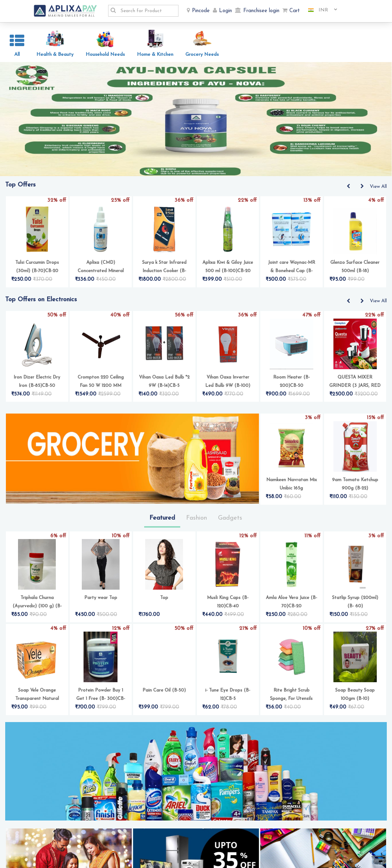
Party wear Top (101, 602)
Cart (295, 11)
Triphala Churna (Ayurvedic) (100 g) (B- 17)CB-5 (37, 606)
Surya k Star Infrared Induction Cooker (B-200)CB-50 (164, 271)
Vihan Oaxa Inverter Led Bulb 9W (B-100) (228, 385)
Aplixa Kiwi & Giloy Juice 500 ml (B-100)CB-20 (228, 271)
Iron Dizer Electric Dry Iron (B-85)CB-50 (37, 385)
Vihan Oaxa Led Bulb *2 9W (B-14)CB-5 (164, 385)
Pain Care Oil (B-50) (164, 694)
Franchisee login (261, 11)
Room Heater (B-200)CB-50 (291, 385)
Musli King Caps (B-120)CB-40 (228, 606)
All (17, 55)
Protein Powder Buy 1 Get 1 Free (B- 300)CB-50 (101, 699)
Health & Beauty (55, 55)
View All (378, 190)
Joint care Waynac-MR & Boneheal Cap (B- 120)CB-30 (291, 271)
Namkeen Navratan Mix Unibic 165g (291, 488)
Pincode (201, 11)
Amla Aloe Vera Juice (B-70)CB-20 (291, 606)
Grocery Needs (202, 55)
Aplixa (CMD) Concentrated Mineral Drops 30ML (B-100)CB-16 (101, 271)
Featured (162, 522)
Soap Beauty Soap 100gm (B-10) (355, 698)
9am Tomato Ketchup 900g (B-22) (355, 488)
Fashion (197, 522)
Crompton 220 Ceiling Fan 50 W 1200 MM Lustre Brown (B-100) (101, 386)
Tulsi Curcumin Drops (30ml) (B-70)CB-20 (37, 271)
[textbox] (147, 11)
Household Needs (105, 55)
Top (164, 602)
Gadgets (230, 522)
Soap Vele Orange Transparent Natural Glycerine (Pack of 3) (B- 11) (37, 699)
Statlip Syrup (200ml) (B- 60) (355, 606)
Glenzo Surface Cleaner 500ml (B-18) (355, 271)
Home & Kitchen (155, 55)
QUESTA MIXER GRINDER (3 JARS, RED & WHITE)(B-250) (355, 386)
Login (225, 11)
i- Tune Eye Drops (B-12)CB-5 (228, 698)
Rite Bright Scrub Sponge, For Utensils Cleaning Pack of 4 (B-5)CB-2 (291, 699)
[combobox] (320, 10)
